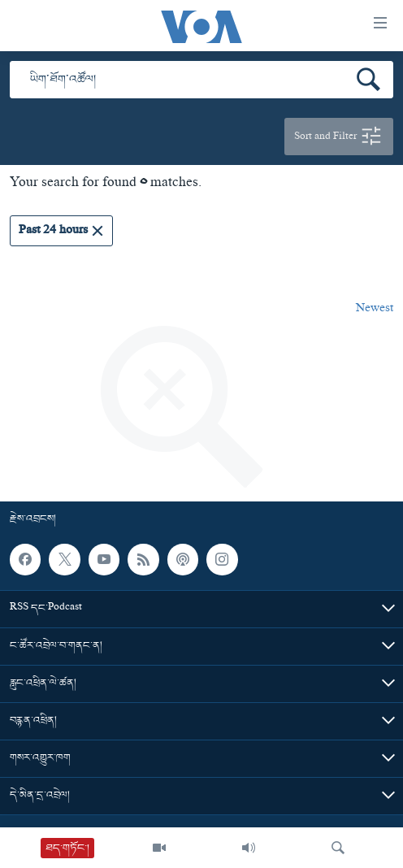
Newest (375, 310)
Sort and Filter (339, 137)
